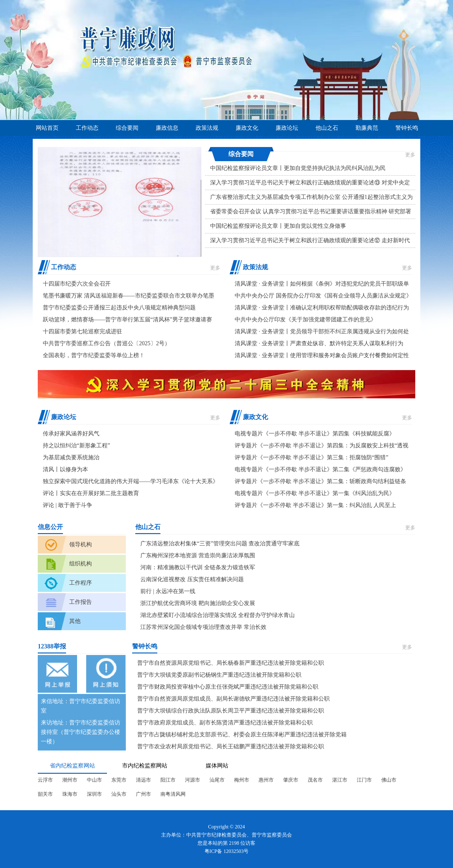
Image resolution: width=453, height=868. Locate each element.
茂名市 (315, 780)
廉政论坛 (287, 128)
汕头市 (119, 794)
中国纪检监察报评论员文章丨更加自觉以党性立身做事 (278, 226)
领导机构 (81, 544)
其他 (75, 621)
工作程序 (81, 583)
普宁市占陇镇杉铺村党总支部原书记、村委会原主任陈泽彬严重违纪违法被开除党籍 (242, 734)
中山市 (94, 780)
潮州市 (70, 780)
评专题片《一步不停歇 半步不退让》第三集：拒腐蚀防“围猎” (311, 457)
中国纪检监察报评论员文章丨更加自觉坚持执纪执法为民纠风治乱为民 (298, 168)
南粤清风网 (173, 794)
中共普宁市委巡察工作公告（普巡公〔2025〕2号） (106, 343)
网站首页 (47, 128)
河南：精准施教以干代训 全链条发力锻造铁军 (198, 567)
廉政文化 (247, 128)
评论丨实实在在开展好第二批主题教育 (91, 493)
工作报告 (81, 602)
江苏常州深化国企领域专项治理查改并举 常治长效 (203, 627)
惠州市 (266, 780)
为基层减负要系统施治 (71, 457)
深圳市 (94, 794)
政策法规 (207, 128)
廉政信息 (167, 128)
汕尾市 (217, 780)
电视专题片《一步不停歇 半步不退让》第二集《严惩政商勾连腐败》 (320, 469)
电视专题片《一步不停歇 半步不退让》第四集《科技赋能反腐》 (315, 434)
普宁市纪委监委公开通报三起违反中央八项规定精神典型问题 (119, 308)
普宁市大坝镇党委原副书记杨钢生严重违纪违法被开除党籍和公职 (219, 675)
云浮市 (45, 780)
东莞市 (119, 780)
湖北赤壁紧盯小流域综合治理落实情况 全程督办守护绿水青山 (218, 615)
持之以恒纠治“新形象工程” (76, 445)
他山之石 (327, 128)
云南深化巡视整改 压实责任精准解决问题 (192, 579)
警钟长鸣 (407, 128)
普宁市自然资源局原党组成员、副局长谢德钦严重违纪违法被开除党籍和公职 (233, 699)
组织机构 (81, 564)
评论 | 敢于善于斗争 (67, 505)
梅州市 (242, 780)
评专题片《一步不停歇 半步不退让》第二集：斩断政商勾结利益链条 (320, 481)
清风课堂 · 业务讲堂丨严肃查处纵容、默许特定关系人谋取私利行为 (319, 343)
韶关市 (45, 794)
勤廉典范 (367, 128)
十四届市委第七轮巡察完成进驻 (82, 331)
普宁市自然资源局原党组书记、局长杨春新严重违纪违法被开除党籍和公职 (231, 663)
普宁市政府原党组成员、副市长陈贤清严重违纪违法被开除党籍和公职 (225, 723)
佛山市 (389, 780)
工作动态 (87, 128)
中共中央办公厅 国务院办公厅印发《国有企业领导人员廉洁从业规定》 (323, 296)
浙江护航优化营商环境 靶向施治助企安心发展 (198, 603)
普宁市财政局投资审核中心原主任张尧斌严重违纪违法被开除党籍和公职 (228, 687)
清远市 (143, 780)
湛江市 (340, 780)
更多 (410, 155)
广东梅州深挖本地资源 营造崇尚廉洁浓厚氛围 (198, 555)
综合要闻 (127, 128)
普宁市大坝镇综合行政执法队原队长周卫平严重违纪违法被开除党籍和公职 (231, 711)
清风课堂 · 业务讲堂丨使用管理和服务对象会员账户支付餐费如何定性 (322, 355)
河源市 (193, 780)
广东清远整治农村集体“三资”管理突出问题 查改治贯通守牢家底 (220, 543)
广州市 (143, 794)
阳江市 (168, 780)
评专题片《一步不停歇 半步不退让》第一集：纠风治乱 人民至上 (315, 505)
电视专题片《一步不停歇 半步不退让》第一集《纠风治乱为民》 (315, 493)
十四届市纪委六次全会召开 (77, 284)
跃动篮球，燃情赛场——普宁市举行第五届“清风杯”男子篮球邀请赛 (127, 319)
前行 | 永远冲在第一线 (168, 591)
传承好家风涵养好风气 (71, 434)
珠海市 (70, 794)
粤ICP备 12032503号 (227, 851)
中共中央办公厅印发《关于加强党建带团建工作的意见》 (305, 319)
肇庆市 (291, 780)
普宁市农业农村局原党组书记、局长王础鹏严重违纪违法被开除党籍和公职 (231, 746)
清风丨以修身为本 (65, 469)
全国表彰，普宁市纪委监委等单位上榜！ (94, 355)
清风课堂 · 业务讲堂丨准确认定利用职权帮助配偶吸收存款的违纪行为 (322, 308)
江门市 (364, 780)
